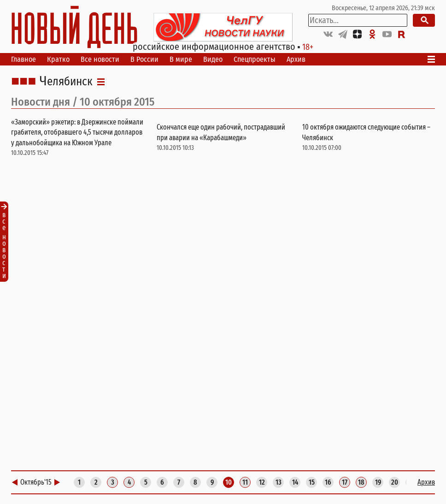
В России (144, 59)
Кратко (58, 59)
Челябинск (66, 82)
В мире (181, 59)
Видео (213, 59)
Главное (23, 59)
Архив (296, 59)
